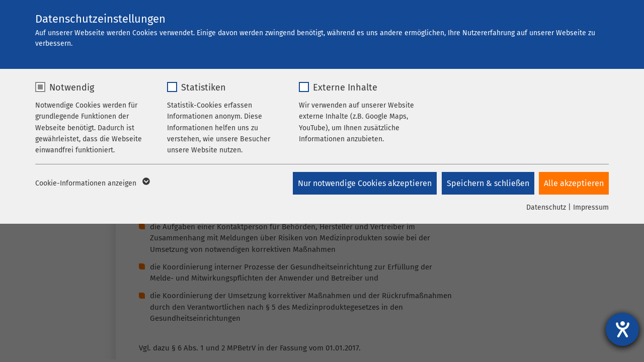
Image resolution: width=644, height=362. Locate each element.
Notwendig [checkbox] (72, 87)
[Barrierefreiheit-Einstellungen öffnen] (622, 329)
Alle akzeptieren (574, 183)
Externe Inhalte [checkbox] (345, 87)
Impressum (591, 207)
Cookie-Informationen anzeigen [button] (92, 184)
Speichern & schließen (488, 183)
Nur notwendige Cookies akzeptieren (364, 183)
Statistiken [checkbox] (204, 87)
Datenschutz (546, 207)
